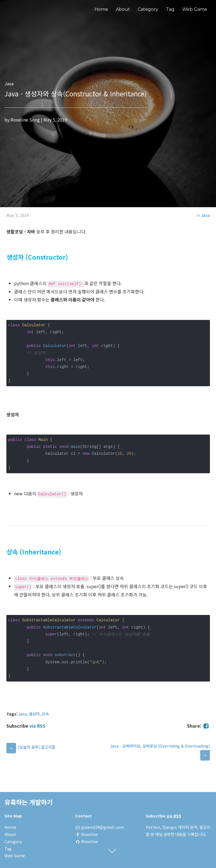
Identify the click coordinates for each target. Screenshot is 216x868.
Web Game (195, 9)
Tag (170, 9)
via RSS (37, 726)
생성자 (34, 714)
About (123, 9)
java (23, 714)
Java (205, 215)
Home (101, 9)
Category (148, 9)
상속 (45, 714)
